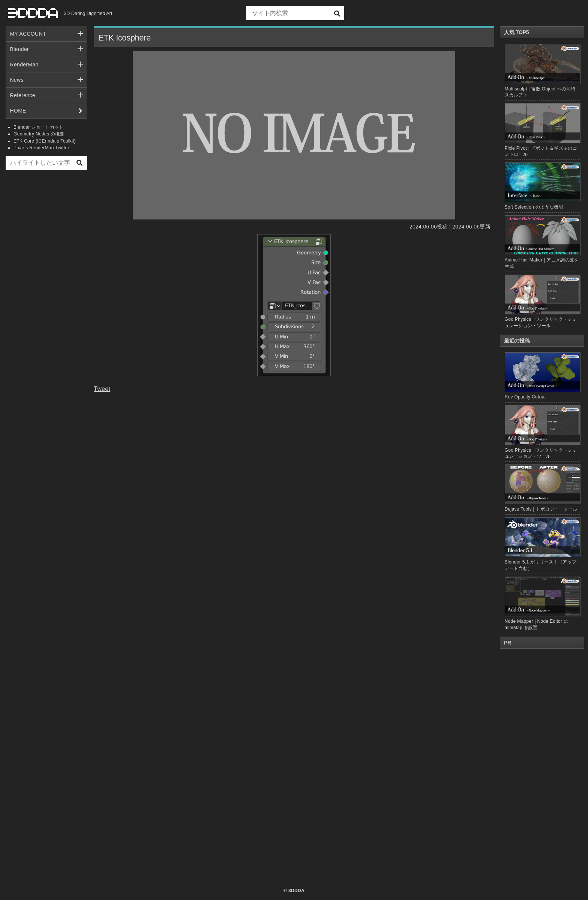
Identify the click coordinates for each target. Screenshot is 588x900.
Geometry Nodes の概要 (39, 134)
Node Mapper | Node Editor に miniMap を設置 (542, 603)
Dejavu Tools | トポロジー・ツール (542, 488)
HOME (18, 111)
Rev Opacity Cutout (542, 376)
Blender (20, 49)
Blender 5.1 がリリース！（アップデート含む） (542, 544)
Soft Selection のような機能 (534, 207)
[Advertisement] (46, 290)
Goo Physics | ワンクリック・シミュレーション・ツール (542, 432)
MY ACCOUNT (28, 34)
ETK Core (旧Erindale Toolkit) (45, 141)
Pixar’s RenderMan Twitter (41, 148)
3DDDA (296, 891)
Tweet (102, 389)
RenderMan (24, 65)
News (17, 80)
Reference (23, 95)
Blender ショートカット (39, 127)
